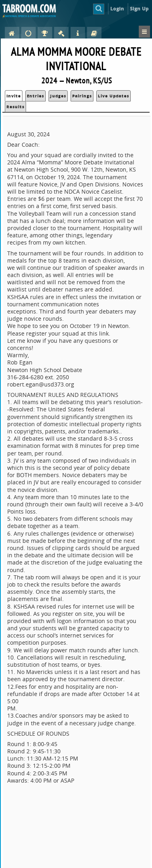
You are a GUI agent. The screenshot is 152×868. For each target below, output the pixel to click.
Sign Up (139, 9)
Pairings (82, 96)
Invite (14, 96)
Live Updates (113, 96)
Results (15, 107)
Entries (35, 96)
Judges (58, 96)
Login (117, 9)
